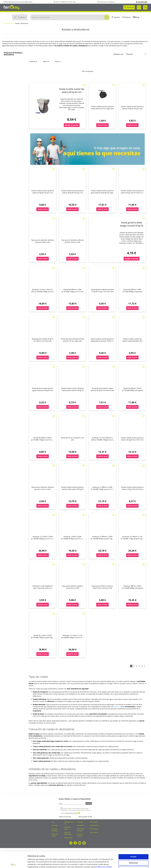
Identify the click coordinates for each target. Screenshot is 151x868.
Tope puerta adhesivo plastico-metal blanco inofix (73, 587)
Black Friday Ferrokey (81, 830)
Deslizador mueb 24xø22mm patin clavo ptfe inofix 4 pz (43, 587)
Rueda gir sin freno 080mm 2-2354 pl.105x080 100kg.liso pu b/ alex (102, 440)
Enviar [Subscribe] (89, 803)
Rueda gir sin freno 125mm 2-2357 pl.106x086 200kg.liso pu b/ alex (43, 292)
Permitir (134, 841)
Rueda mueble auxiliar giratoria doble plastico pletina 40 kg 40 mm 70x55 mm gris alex (73, 390)
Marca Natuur (94, 829)
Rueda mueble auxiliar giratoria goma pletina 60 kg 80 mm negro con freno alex (102, 193)
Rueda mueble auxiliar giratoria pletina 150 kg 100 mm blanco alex (132, 489)
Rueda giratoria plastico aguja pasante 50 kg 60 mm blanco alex (102, 389)
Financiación (81, 825)
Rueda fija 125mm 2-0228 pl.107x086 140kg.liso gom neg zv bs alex (43, 637)
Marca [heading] (46, 61)
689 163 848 (88, 817)
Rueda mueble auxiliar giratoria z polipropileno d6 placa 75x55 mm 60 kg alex (102, 341)
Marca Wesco (94, 832)
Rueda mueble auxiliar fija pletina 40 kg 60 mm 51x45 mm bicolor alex (72, 92)
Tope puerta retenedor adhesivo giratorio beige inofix (43, 241)
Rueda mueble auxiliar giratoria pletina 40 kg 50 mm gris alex (132, 108)
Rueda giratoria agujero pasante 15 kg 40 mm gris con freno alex (102, 290)
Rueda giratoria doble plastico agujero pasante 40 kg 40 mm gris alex (43, 390)
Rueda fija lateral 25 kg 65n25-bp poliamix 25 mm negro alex (73, 340)
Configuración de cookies (116, 864)
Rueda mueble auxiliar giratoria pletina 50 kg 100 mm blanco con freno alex (132, 193)
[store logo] (11, 7)
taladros (116, 707)
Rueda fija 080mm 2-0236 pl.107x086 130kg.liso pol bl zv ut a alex (43, 440)
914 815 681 (142, 2)
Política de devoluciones (68, 833)
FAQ (53, 822)
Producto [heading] (33, 61)
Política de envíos (67, 828)
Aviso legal (55, 825)
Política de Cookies (104, 851)
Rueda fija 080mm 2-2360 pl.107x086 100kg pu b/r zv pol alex (72, 292)
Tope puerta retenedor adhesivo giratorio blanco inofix (73, 241)
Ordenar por (118, 54)
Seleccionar (133, 847)
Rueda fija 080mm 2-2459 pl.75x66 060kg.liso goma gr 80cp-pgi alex (132, 292)
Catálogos (80, 822)
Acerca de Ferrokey (80, 835)
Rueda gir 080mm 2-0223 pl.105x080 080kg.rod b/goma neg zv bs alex (132, 588)
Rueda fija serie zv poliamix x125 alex (72, 439)
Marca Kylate (94, 822)
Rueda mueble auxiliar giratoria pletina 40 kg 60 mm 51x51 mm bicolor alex (132, 440)
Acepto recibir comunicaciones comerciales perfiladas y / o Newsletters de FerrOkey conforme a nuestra (76, 811)
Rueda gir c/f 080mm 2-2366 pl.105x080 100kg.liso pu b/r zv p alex (102, 489)
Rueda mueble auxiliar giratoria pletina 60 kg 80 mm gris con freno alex (73, 193)
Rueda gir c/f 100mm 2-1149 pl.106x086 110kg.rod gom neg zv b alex (132, 539)
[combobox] (70, 17)
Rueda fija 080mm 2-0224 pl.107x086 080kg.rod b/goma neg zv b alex (132, 390)
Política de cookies (54, 835)
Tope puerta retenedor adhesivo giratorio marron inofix (43, 488)
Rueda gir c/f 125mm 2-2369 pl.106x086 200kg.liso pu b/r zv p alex (43, 539)
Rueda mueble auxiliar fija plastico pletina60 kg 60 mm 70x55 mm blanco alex (132, 341)
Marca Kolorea (94, 825)
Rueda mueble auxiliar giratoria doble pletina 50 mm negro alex (102, 108)
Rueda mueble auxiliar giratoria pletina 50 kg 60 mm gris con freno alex (43, 193)
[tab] (33, 62)
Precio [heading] (58, 61)
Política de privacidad (55, 830)
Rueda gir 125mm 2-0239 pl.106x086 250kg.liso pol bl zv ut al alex (72, 539)
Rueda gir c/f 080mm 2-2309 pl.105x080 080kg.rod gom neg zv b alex (102, 539)
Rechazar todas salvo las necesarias (133, 854)
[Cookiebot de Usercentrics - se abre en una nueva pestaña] (14, 864)
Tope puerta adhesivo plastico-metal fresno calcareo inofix (102, 587)
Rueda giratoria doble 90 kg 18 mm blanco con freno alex (43, 340)
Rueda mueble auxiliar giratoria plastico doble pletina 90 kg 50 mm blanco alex (73, 489)
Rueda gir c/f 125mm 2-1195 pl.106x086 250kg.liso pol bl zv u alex (73, 637)
